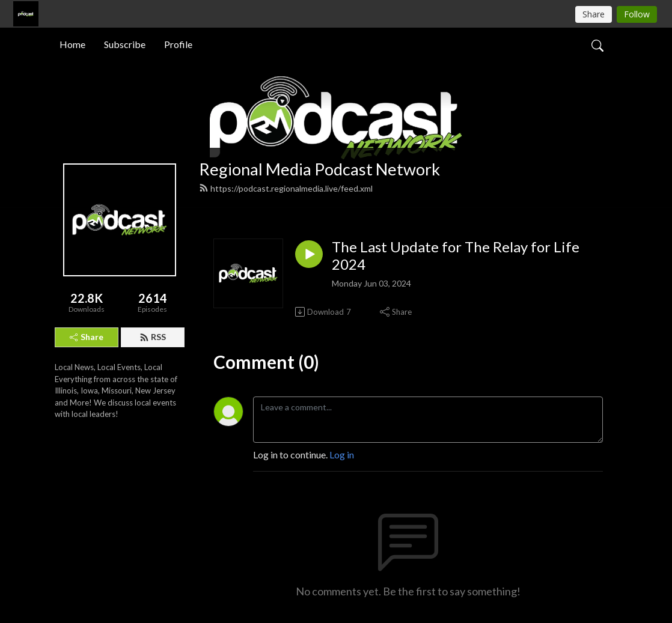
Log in (342, 454)
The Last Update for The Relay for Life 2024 (456, 256)
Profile (178, 44)
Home (72, 44)
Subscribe (125, 44)
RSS (153, 337)
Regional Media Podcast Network (319, 169)
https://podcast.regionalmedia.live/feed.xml (286, 188)
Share (87, 337)
